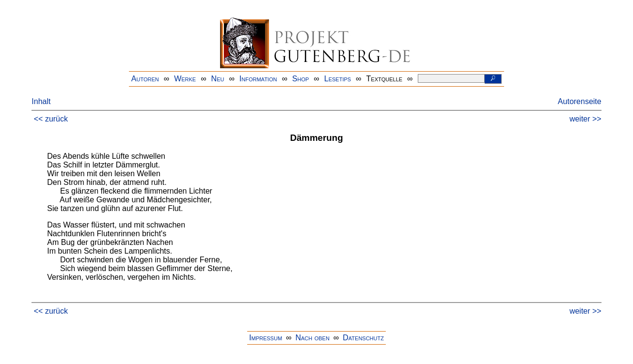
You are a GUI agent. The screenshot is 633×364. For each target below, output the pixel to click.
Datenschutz (363, 338)
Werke (185, 79)
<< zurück (51, 119)
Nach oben (312, 338)
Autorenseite (580, 101)
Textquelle (385, 79)
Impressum (266, 338)
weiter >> (586, 119)
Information (258, 79)
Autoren (145, 79)
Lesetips (338, 79)
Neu (218, 79)
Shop (301, 79)
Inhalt (41, 101)
